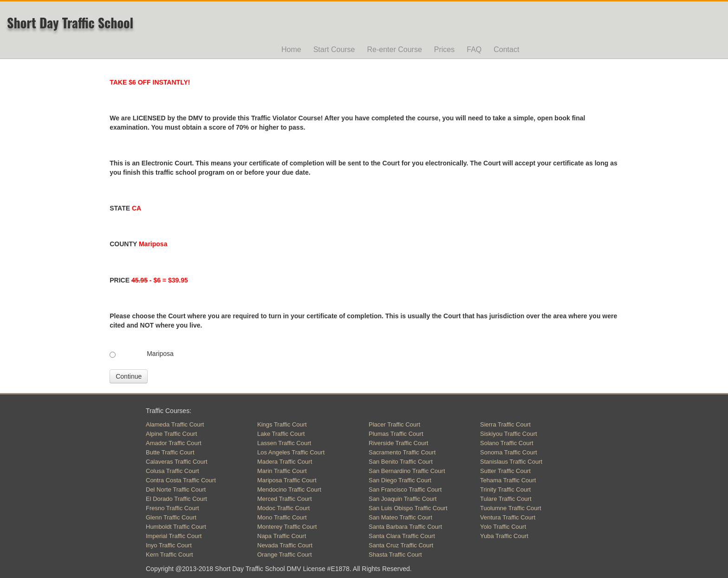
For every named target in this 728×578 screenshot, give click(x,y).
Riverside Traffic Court (398, 443)
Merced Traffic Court (285, 499)
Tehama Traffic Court (508, 480)
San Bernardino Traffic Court (407, 471)
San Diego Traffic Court (400, 480)
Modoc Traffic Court (283, 508)
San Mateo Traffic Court (400, 517)
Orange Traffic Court (285, 555)
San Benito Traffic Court (401, 462)
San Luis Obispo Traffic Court (408, 508)
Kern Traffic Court (169, 555)
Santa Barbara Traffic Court (405, 527)
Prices (444, 49)
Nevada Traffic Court (285, 545)
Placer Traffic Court (394, 424)
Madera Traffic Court (285, 462)
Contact (506, 49)
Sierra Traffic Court (505, 424)
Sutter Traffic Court (505, 471)
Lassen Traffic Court (284, 443)
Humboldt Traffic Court (176, 527)
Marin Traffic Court (282, 471)
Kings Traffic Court (282, 424)
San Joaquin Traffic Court (403, 499)
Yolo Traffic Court (503, 527)
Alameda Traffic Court (175, 424)
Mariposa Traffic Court (287, 480)
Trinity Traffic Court (505, 489)
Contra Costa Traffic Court (181, 480)
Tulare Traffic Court (506, 499)
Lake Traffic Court (281, 434)
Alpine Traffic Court (171, 434)
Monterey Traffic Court (287, 527)
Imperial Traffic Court (174, 536)
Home (291, 49)
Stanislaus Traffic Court (511, 462)
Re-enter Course (395, 49)
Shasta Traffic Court (395, 555)
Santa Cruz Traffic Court (401, 545)
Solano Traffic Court (507, 443)
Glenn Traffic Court (171, 517)
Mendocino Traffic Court (289, 489)
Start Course (334, 49)
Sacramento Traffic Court (402, 452)
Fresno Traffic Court (172, 508)
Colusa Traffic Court (172, 471)
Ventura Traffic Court (508, 517)
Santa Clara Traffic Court (402, 536)
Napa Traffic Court (282, 536)
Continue (129, 376)
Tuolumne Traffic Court (511, 508)
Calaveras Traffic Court (177, 462)
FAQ (474, 49)
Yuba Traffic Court (504, 536)
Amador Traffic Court (174, 443)
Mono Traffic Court (282, 517)
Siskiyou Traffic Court (509, 434)
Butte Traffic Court (170, 452)
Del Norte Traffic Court (176, 489)
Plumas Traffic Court (396, 434)
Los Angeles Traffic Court (291, 452)
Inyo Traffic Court (169, 545)
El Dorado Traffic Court (176, 499)
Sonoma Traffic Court (509, 452)
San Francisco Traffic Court (405, 489)
